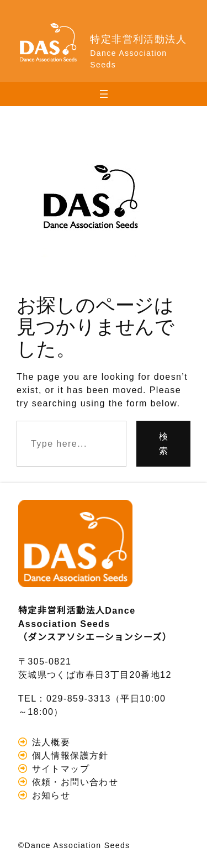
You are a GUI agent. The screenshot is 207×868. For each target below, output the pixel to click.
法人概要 (49, 742)
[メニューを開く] (104, 94)
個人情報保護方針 (69, 755)
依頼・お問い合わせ (73, 782)
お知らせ (49, 795)
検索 (164, 443)
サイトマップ (59, 768)
